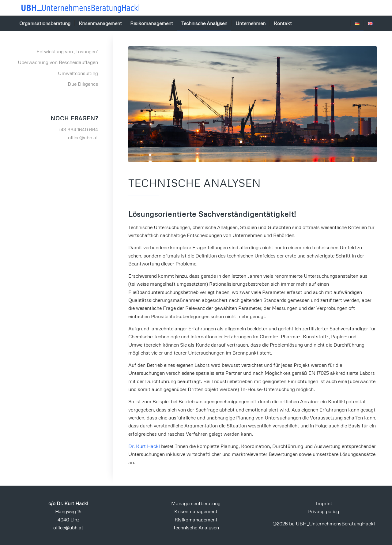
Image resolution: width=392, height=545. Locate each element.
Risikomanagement (196, 520)
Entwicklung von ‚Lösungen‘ (67, 51)
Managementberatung (196, 503)
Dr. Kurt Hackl (144, 446)
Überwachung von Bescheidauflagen (58, 62)
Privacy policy (324, 511)
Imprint (324, 503)
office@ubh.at (83, 137)
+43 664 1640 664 (78, 130)
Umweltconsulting (78, 73)
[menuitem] (45, 23)
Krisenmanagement (196, 511)
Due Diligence (83, 84)
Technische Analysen (196, 528)
